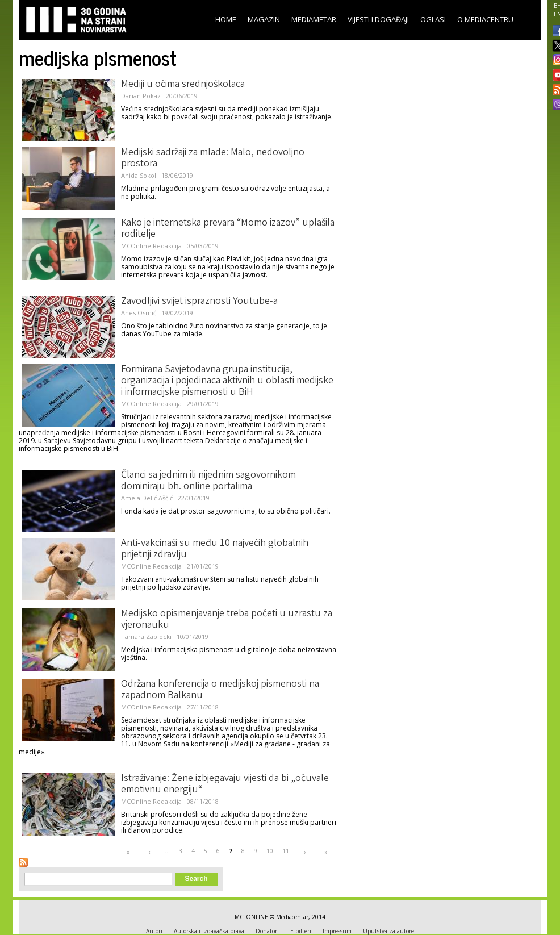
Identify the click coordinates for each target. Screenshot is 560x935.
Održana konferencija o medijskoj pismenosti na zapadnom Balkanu (220, 690)
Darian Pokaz (141, 96)
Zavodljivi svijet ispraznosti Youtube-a (199, 302)
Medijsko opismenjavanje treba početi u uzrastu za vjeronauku (227, 620)
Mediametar (314, 19)
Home (226, 19)
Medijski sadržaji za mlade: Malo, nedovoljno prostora (213, 158)
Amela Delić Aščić (147, 498)
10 (270, 851)
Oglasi (433, 19)
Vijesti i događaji (378, 19)
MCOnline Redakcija (151, 246)
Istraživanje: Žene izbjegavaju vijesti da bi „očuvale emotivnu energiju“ (225, 784)
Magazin (264, 19)
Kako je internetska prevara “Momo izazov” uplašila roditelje (228, 229)
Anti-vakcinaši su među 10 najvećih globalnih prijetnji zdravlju (215, 549)
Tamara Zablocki (146, 636)
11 (286, 851)
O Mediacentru (485, 19)
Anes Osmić (139, 313)
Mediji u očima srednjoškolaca (183, 85)
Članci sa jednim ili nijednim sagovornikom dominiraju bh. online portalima (208, 481)
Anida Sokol (139, 175)
